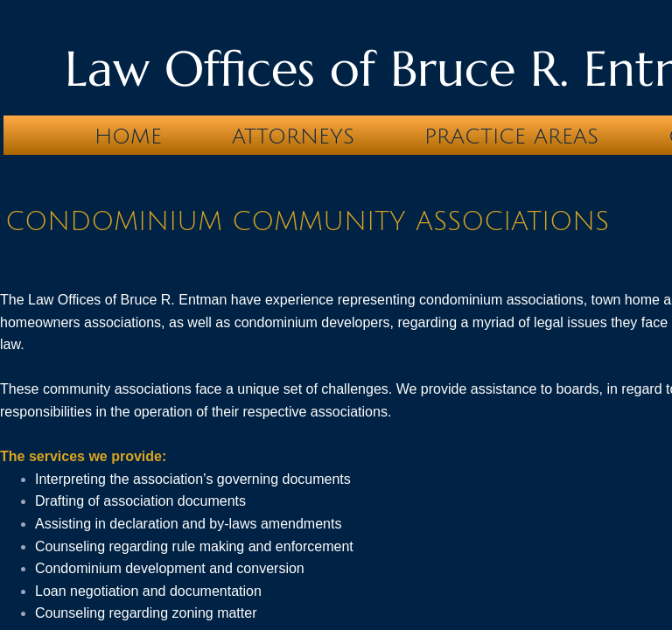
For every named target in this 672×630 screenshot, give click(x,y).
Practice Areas (511, 136)
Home (128, 136)
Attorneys (293, 136)
